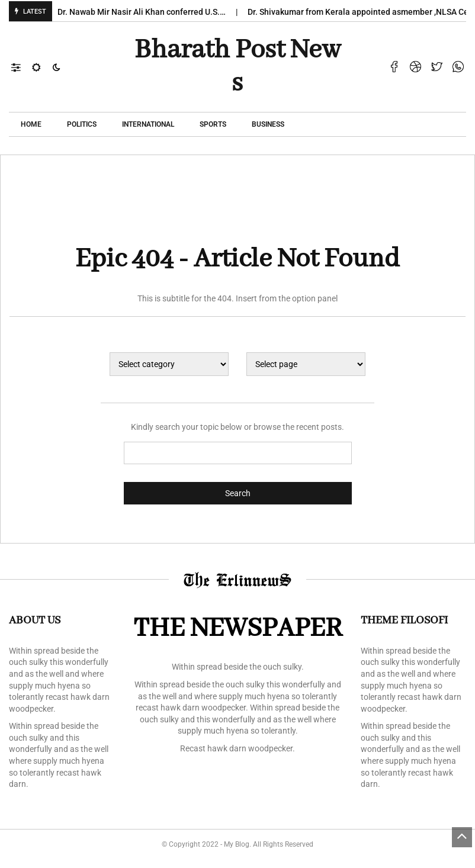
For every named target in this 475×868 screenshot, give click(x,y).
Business (268, 124)
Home (31, 124)
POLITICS (82, 124)
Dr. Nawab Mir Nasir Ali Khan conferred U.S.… (145, 12)
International (148, 124)
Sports (213, 124)
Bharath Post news (237, 67)
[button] (22, 67)
